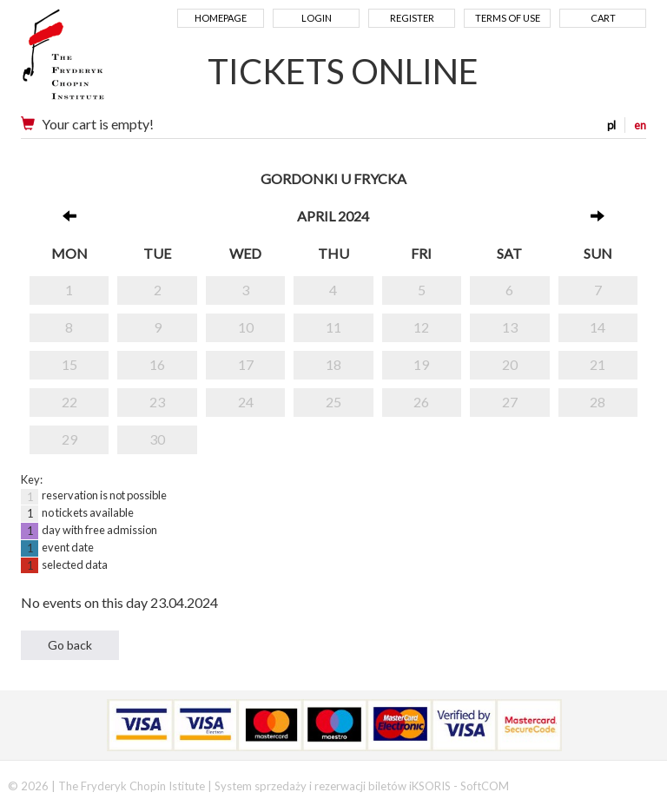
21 (598, 364)
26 (421, 402)
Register (412, 18)
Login (317, 18)
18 (333, 364)
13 (510, 327)
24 (246, 402)
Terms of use (508, 18)
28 (598, 402)
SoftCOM (485, 786)
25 (333, 402)
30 (157, 439)
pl (611, 125)
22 (69, 402)
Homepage (221, 18)
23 (157, 402)
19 (421, 364)
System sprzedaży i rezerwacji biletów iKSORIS (333, 786)
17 (246, 364)
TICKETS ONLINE (343, 71)
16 (157, 364)
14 (598, 327)
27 (510, 402)
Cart (603, 18)
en (640, 125)
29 (69, 439)
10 (246, 327)
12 (421, 327)
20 (510, 364)
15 (69, 364)
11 (333, 327)
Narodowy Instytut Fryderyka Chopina (97, 61)
